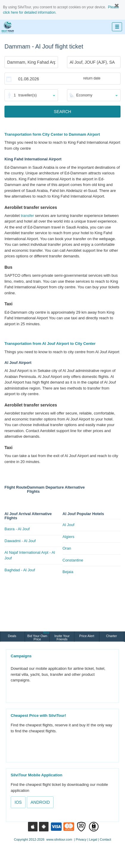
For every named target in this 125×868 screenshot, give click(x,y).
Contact (105, 839)
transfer (27, 216)
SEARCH (62, 112)
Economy (84, 95)
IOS (18, 802)
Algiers (68, 537)
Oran (67, 548)
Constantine (73, 560)
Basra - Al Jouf (17, 529)
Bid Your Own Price (38, 636)
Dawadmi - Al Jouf (20, 541)
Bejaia (68, 572)
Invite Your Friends (62, 638)
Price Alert (87, 636)
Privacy (81, 839)
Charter (111, 636)
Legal (93, 839)
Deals (12, 636)
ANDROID (40, 802)
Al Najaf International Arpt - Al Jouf (30, 555)
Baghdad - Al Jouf (20, 570)
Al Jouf (68, 525)
